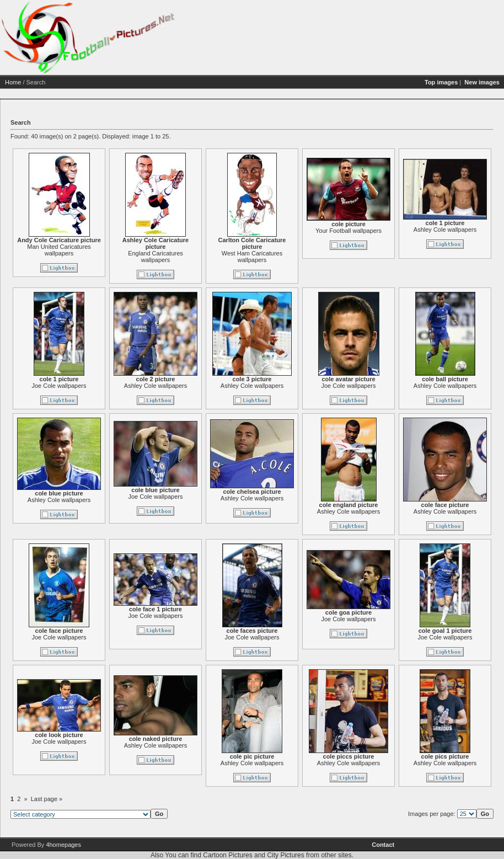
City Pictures (285, 855)
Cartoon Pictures (227, 855)
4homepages (63, 845)
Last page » (47, 799)
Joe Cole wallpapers (59, 386)
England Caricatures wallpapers (156, 257)
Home (13, 82)
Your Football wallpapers (348, 231)
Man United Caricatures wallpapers (59, 250)
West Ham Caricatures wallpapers (252, 257)
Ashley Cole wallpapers (445, 230)
